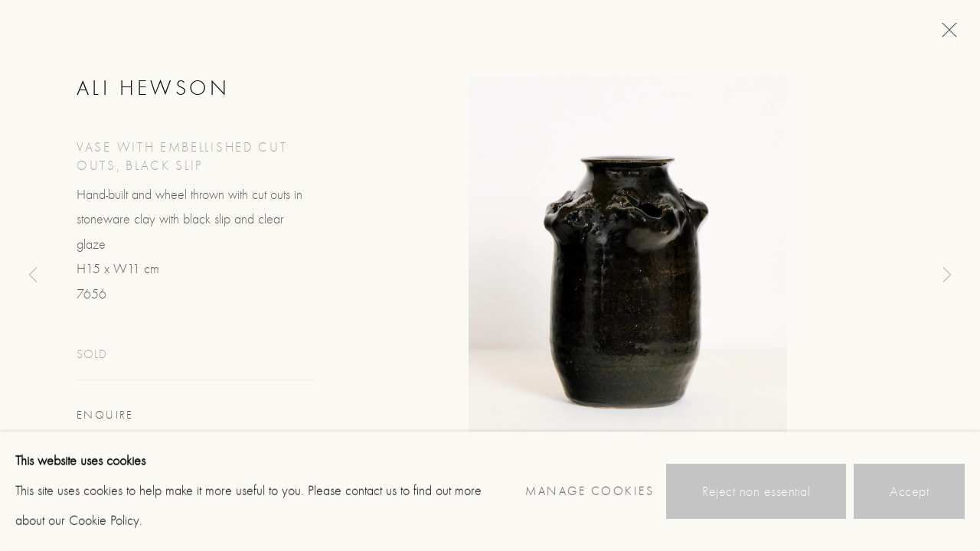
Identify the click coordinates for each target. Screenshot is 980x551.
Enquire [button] (105, 415)
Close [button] (946, 34)
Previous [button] (33, 275)
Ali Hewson (153, 88)
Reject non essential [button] (756, 492)
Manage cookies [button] (590, 491)
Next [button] (947, 275)
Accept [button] (909, 492)
